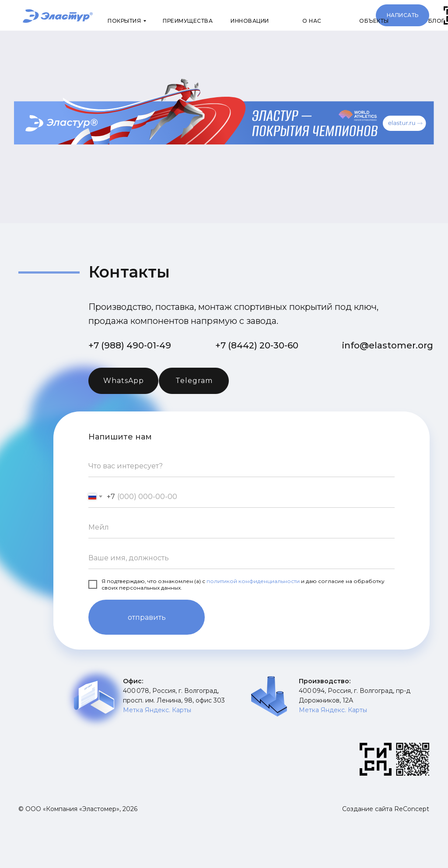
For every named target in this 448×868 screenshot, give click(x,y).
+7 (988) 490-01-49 (130, 345)
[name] (241, 558)
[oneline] (241, 466)
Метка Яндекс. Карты (157, 710)
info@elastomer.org (388, 345)
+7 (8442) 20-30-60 (257, 345)
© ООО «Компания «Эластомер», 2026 (78, 809)
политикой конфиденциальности (253, 581)
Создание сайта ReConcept (386, 809)
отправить (147, 617)
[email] (241, 527)
